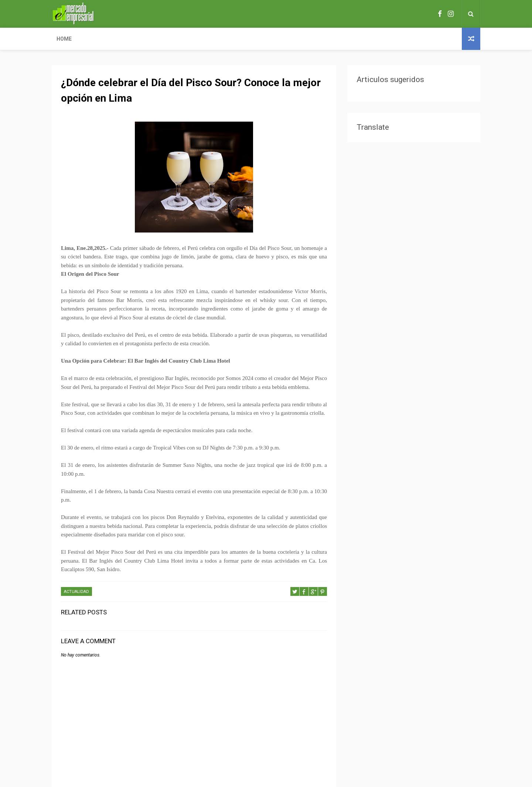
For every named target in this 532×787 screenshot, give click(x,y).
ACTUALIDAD (76, 592)
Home (64, 39)
